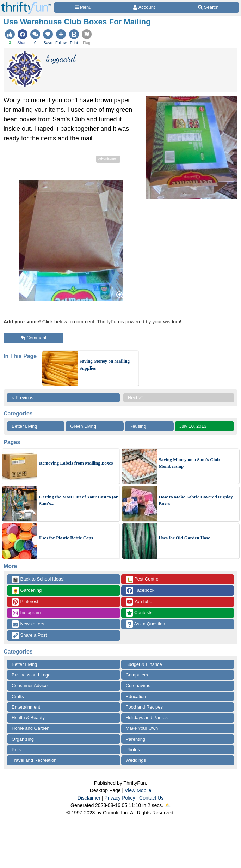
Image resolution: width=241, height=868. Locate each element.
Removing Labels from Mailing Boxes (76, 463)
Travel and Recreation (34, 760)
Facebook (140, 591)
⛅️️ (168, 805)
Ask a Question (146, 624)
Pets (16, 750)
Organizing (23, 739)
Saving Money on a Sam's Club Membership (189, 463)
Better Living (24, 426)
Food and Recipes (144, 707)
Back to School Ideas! (38, 579)
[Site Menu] (83, 8)
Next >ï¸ (138, 398)
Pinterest (25, 602)
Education (136, 696)
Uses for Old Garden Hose (185, 538)
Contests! (140, 613)
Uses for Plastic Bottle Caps (66, 538)
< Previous (23, 398)
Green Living (83, 426)
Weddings (136, 760)
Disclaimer (89, 798)
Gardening (27, 591)
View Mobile (138, 790)
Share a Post (29, 635)
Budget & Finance (144, 664)
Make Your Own (142, 728)
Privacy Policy (120, 798)
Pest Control (143, 579)
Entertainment (26, 707)
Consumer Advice (30, 685)
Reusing (138, 426)
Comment (34, 338)
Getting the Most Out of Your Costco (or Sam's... (78, 500)
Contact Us (151, 798)
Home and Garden (30, 728)
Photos (133, 750)
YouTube (139, 602)
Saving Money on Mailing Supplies (104, 365)
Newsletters (28, 624)
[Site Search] (208, 8)
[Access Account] (145, 8)
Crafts (18, 696)
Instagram (26, 613)
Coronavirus (138, 685)
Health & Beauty (28, 718)
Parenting (136, 739)
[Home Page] (26, 4)
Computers (137, 675)
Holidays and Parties (147, 718)
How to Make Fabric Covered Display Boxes (196, 500)
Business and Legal (32, 675)
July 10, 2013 (193, 426)
